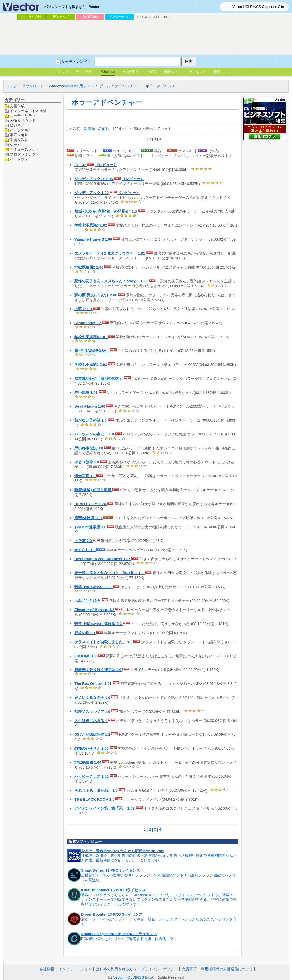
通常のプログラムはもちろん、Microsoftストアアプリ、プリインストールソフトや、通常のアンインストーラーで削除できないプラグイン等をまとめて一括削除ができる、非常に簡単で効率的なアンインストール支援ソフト (159, 900)
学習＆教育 (19, 140)
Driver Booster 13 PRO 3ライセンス (112, 914)
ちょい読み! (144, 17)
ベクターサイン (119, 17)
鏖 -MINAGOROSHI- (92, 351)
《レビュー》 (106, 165)
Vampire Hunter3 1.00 (94, 239)
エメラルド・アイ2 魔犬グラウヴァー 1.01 (110, 253)
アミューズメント (25, 149)
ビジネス (17, 125)
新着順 (89, 129)
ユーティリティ (23, 116)
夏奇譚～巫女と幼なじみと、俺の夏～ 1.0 (109, 573)
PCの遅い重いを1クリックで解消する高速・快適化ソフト (129, 939)
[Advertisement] (146, 37)
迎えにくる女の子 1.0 (93, 698)
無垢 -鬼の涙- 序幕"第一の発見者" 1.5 (106, 211)
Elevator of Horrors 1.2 (95, 610)
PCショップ (61, 17)
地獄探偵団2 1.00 (89, 267)
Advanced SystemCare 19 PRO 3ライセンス (119, 934)
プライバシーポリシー (159, 969)
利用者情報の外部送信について (227, 969)
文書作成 (17, 106)
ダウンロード (33, 86)
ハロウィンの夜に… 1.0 (95, 434)
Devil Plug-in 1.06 (90, 406)
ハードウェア (21, 159)
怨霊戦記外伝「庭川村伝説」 (99, 379)
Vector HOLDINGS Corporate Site (258, 7)
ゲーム (105, 86)
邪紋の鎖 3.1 (85, 633)
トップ (11, 86)
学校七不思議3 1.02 (91, 225)
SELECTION (162, 17)
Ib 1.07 (81, 165)
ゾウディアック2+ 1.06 (94, 179)
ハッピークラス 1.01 (92, 776)
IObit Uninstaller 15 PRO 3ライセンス (113, 890)
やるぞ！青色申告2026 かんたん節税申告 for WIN (122, 851)
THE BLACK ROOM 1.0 (95, 799)
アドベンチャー (128, 86)
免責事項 (189, 969)
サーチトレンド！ (76, 61)
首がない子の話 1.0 (91, 420)
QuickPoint (90, 17)
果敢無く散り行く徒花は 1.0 (98, 670)
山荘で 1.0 (84, 309)
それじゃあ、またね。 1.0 (97, 790)
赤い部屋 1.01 (87, 393)
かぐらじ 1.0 (85, 550)
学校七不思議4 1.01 (91, 337)
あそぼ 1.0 (84, 541)
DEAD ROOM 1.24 (91, 504)
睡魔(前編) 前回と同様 (93, 490)
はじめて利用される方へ (116, 969)
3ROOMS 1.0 (86, 656)
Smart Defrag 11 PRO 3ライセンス (110, 870)
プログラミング (23, 154)
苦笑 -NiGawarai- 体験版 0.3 (99, 624)
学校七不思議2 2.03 (91, 365)
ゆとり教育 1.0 (87, 462)
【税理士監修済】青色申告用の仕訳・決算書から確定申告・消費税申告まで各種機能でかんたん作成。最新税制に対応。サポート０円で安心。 (159, 858)
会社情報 (47, 969)
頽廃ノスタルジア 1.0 (93, 712)
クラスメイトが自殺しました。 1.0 (104, 642)
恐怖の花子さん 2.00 (92, 748)
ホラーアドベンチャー (164, 86)
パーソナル (19, 130)
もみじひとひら (88, 601)
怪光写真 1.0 (85, 476)
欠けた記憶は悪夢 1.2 (93, 734)
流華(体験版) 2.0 (89, 518)
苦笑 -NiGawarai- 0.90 (94, 587)
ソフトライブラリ (31, 17)
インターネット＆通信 (28, 111)
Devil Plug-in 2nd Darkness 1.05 (103, 559)
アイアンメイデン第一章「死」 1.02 (105, 808)
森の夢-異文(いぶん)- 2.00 (96, 295)
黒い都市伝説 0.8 (89, 448)
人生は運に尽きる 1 (91, 721)
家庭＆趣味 (19, 135)
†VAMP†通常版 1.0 (91, 527)
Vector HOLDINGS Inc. (132, 977)
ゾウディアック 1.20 (92, 193)
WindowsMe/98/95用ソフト (71, 86)
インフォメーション (75, 969)
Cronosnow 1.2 (88, 323)
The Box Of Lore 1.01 (94, 684)
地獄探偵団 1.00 (88, 762)
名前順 (104, 129)
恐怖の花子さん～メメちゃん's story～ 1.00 (111, 281)
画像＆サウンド (23, 121)
